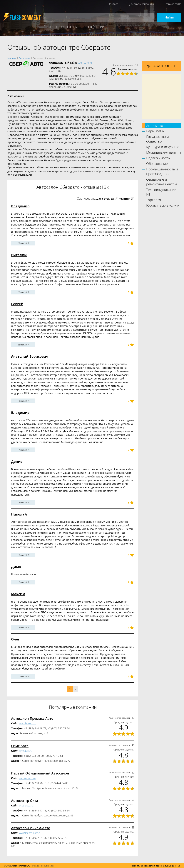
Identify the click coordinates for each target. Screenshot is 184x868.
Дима (16, 567)
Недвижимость (158, 158)
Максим (18, 594)
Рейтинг (124, 199)
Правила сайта (172, 4)
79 (133, 773)
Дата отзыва (105, 199)
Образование (157, 164)
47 (133, 718)
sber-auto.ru (85, 63)
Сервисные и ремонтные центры (162, 182)
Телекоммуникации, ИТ (162, 192)
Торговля (154, 200)
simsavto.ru (26, 751)
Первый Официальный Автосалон (40, 773)
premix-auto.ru (28, 723)
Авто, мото (155, 126)
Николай (19, 514)
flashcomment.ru (21, 866)
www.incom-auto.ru (30, 833)
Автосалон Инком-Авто (31, 828)
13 (137, 65)
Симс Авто (20, 746)
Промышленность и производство (162, 171)
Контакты (114, 4)
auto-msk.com (27, 778)
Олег (15, 639)
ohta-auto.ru (26, 805)
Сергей (17, 304)
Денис (17, 462)
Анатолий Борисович (30, 356)
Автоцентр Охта (25, 801)
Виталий (19, 255)
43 (133, 745)
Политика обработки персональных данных (156, 866)
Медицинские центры (164, 152)
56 (133, 800)
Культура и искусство (163, 147)
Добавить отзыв (162, 66)
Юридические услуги (163, 205)
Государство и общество (158, 139)
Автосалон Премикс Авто (32, 718)
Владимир (20, 206)
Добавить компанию (142, 4)
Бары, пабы (155, 131)
